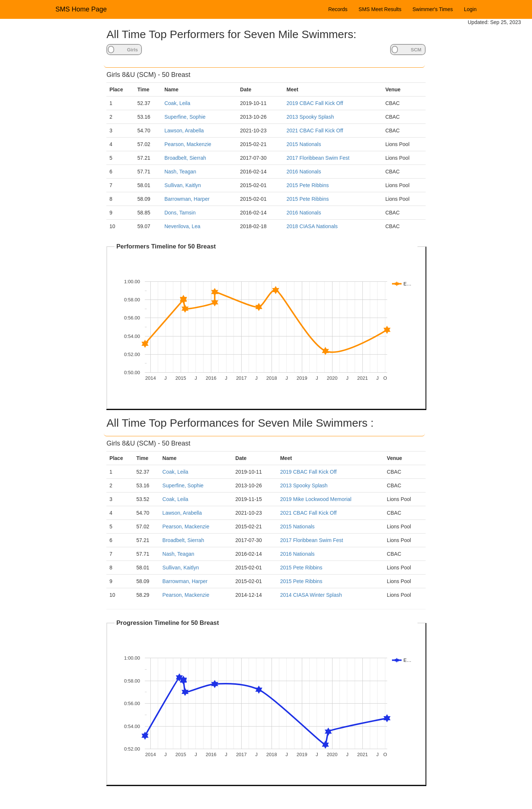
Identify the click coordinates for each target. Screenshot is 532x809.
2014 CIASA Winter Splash (311, 595)
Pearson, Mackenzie (188, 144)
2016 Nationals (304, 172)
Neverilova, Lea (182, 226)
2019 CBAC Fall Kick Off (315, 103)
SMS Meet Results (380, 9)
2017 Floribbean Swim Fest (318, 158)
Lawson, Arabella (184, 131)
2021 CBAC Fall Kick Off (315, 131)
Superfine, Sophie (185, 117)
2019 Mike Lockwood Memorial (316, 499)
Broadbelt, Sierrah (185, 158)
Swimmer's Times (433, 9)
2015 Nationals (304, 144)
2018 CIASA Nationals (312, 226)
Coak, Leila (177, 103)
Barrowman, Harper (187, 199)
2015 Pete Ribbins (308, 185)
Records (338, 9)
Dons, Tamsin (180, 213)
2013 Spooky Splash (310, 117)
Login (470, 9)
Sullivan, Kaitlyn (183, 185)
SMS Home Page (81, 9)
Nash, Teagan (180, 172)
